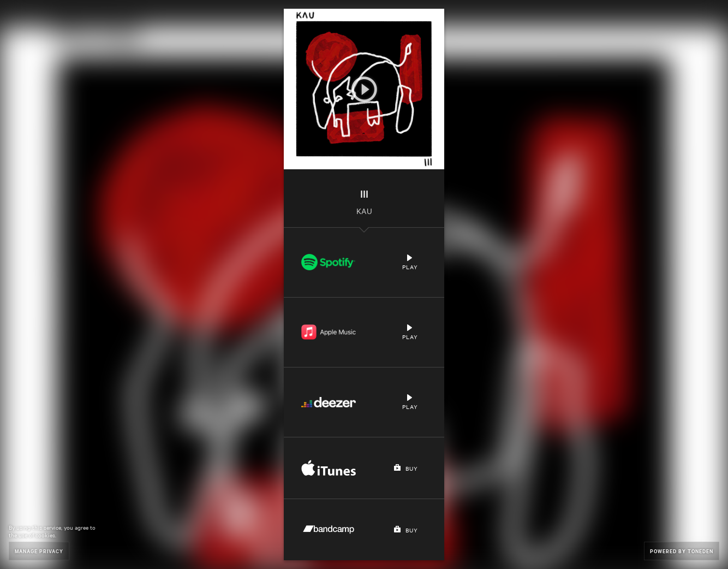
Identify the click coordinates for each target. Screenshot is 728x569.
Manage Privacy (39, 551)
